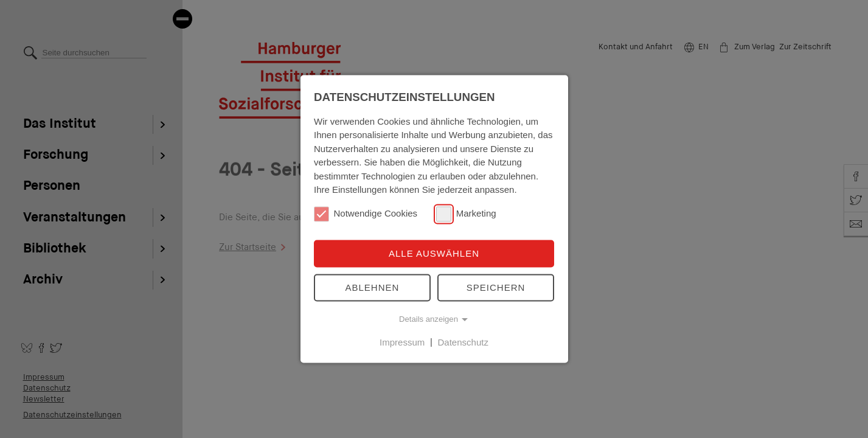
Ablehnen (373, 287)
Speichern (496, 287)
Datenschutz (463, 342)
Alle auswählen (434, 253)
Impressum (402, 342)
